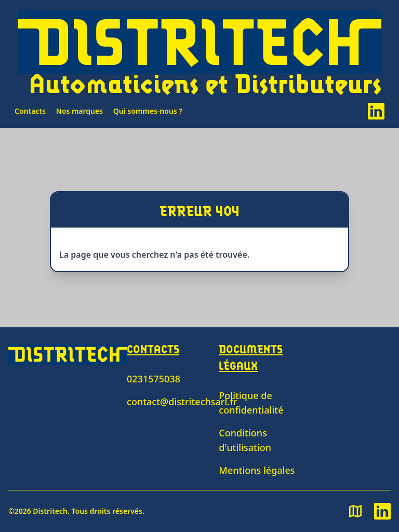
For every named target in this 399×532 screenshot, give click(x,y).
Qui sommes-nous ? (148, 111)
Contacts (30, 111)
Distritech (50, 511)
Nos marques (80, 111)
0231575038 (154, 379)
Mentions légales (257, 470)
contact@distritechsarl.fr (182, 402)
